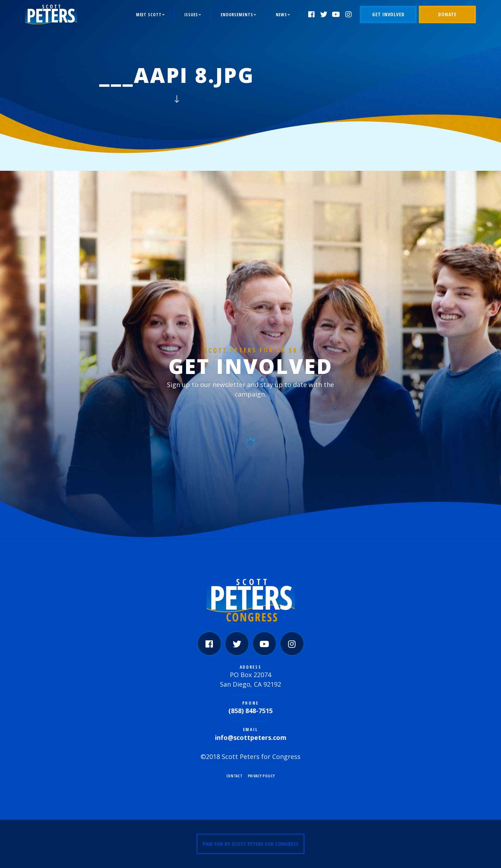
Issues (191, 15)
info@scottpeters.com (251, 737)
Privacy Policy (261, 776)
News (282, 15)
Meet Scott (149, 15)
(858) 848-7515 (250, 711)
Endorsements (237, 15)
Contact (234, 776)
